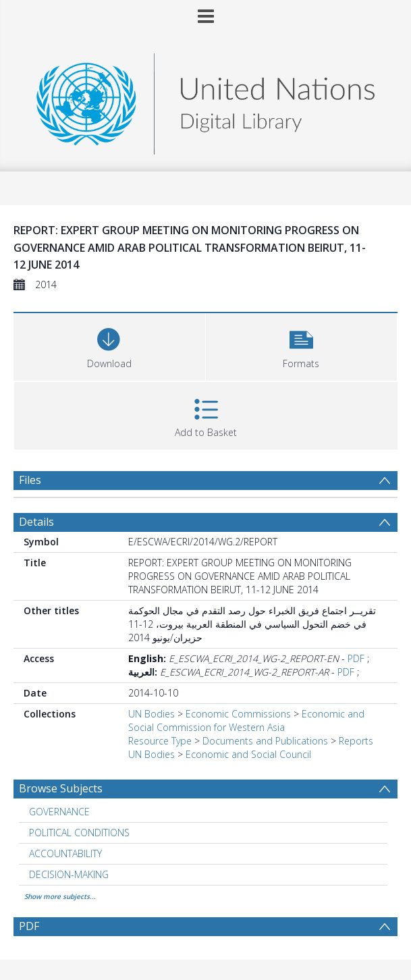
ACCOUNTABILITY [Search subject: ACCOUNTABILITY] (65, 853)
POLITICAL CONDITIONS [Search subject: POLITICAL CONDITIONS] (79, 833)
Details (36, 522)
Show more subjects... (60, 896)
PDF (356, 658)
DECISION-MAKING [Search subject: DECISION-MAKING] (69, 874)
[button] (302, 345)
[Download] (109, 345)
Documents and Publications (265, 741)
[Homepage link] (205, 100)
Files (30, 480)
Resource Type (160, 741)
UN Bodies (152, 714)
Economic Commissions (238, 714)
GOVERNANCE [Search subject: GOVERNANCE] (59, 812)
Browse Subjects (61, 788)
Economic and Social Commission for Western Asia (246, 720)
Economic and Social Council (248, 754)
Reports (356, 741)
